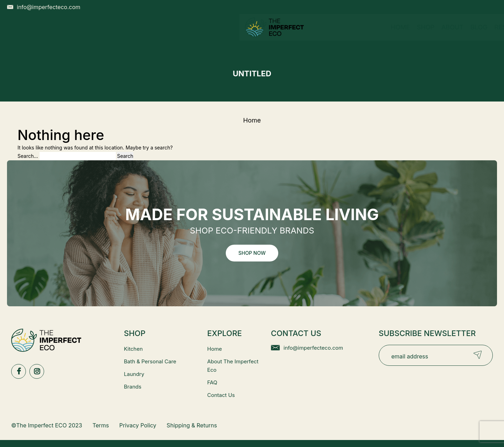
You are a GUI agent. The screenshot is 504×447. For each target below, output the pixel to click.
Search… (28, 156)
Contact (324, 34)
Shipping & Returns (192, 425)
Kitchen (133, 349)
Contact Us (221, 395)
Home (162, 34)
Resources (279, 34)
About (214, 34)
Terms (101, 425)
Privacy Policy (138, 425)
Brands (133, 387)
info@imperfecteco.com (313, 348)
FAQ (212, 382)
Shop (187, 34)
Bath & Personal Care (150, 361)
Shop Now (252, 253)
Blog (241, 34)
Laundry (134, 374)
